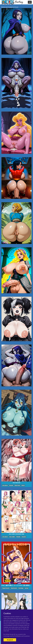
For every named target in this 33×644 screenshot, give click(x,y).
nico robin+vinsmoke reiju (17, 534)
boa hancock (17, 483)
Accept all (10, 640)
